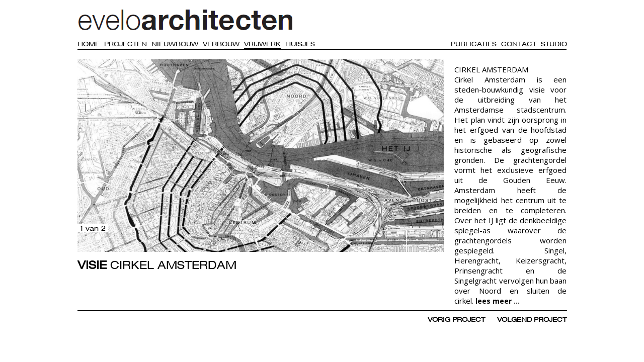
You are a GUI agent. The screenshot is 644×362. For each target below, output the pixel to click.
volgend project (532, 319)
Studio (554, 44)
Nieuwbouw (175, 44)
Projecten (126, 44)
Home (89, 44)
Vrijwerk (262, 44)
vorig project (456, 319)
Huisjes (300, 44)
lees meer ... (498, 301)
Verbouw (221, 44)
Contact (519, 44)
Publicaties (474, 44)
